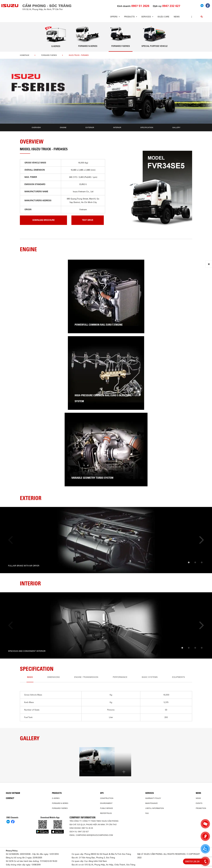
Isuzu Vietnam (13, 793)
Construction (107, 798)
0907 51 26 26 (87, 828)
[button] (189, 563)
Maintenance (151, 803)
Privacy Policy (12, 851)
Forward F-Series (49, 55)
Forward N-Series (60, 803)
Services (150, 793)
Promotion (201, 808)
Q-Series (56, 798)
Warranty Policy (153, 798)
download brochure (44, 220)
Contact (10, 798)
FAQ (147, 813)
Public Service (107, 808)
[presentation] (12, 540)
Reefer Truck (106, 813)
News (177, 17)
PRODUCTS (57, 793)
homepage (25, 55)
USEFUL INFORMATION (155, 808)
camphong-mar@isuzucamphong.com (94, 835)
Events (199, 803)
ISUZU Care (163, 17)
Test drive (88, 220)
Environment (106, 803)
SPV (102, 793)
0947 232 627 (83, 832)
